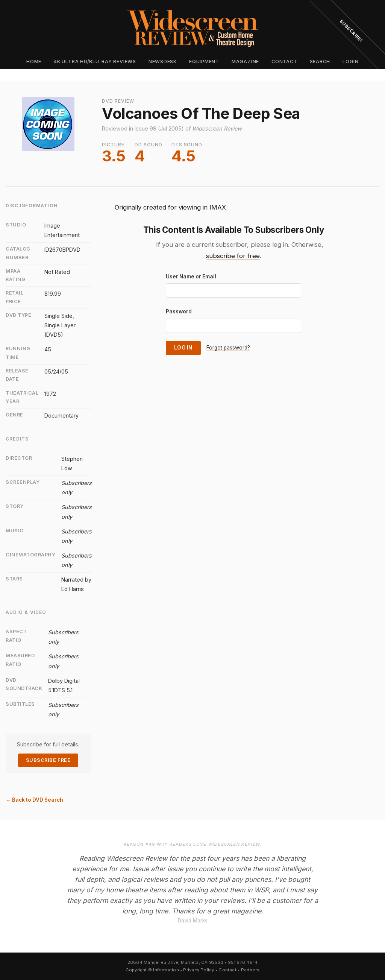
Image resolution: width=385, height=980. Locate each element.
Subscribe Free (48, 760)
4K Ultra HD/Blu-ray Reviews (95, 62)
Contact (284, 62)
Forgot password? (228, 348)
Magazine (245, 62)
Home (34, 62)
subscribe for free (233, 256)
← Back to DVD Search (34, 800)
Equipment (204, 62)
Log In (183, 348)
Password (179, 311)
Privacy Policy (199, 970)
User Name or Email (191, 277)
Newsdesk (163, 62)
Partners (250, 970)
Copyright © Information (152, 970)
